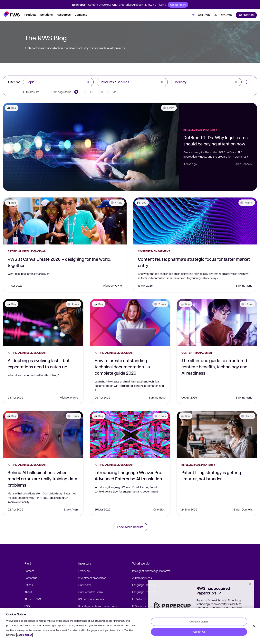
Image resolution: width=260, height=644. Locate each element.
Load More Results (130, 527)
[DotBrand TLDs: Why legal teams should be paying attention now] (91, 147)
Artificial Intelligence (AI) (27, 251)
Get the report (178, 5)
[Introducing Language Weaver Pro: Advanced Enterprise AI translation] (130, 434)
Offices (29, 585)
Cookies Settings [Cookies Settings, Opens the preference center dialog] (199, 621)
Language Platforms (144, 585)
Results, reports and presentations (99, 606)
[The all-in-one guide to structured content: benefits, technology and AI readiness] (217, 322)
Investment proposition (92, 578)
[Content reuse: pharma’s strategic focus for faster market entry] (195, 221)
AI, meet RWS (33, 599)
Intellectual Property (200, 130)
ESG (27, 606)
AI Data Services (142, 578)
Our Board (84, 585)
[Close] (254, 626)
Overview (84, 571)
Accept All (199, 632)
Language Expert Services (148, 592)
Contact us (31, 578)
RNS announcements (91, 599)
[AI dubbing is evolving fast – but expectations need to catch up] (43, 322)
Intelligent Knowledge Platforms (151, 571)
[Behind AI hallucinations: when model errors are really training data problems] (43, 434)
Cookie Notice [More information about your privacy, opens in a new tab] (24, 635)
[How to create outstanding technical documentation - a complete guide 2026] (130, 322)
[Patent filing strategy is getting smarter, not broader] (217, 434)
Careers (29, 571)
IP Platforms (139, 599)
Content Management (154, 251)
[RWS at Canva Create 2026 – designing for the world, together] (65, 221)
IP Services (139, 606)
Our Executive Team (91, 592)
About (28, 592)
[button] (12, 14)
